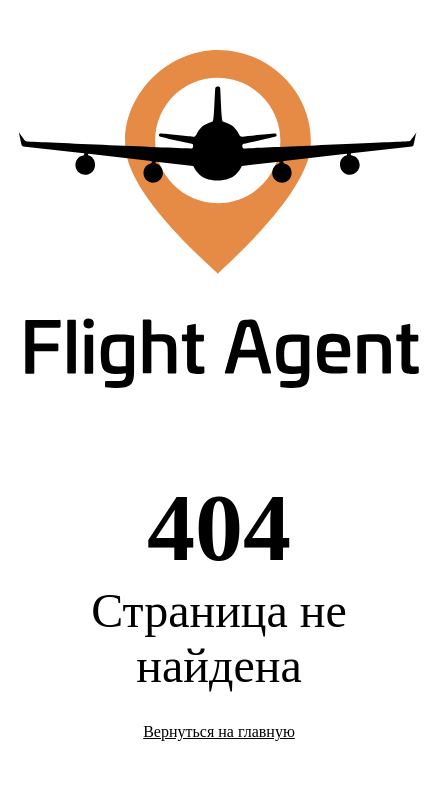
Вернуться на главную (219, 731)
